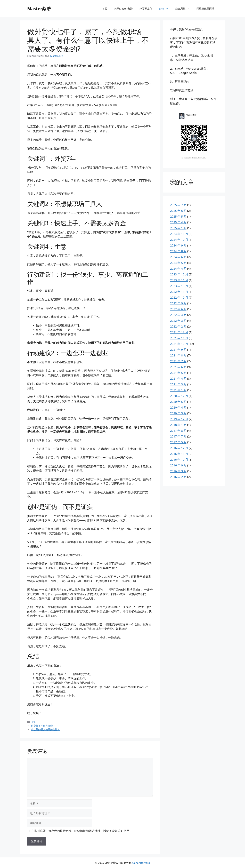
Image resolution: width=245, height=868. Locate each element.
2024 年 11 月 (179, 234)
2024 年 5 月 (178, 263)
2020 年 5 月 (178, 402)
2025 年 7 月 (178, 205)
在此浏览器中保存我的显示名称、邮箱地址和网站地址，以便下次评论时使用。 (82, 831)
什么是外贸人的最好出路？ (45, 729)
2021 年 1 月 (178, 390)
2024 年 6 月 (178, 257)
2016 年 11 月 (179, 454)
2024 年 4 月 (178, 269)
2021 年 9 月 (178, 350)
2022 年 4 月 (178, 315)
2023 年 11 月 (179, 280)
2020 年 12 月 (179, 396)
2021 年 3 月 (178, 384)
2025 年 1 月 (178, 228)
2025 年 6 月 (178, 211)
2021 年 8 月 (178, 355)
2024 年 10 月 (179, 240)
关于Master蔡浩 (123, 9)
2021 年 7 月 (178, 361)
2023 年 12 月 (179, 274)
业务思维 (184, 9)
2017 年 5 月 (178, 442)
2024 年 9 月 (178, 245)
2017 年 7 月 (178, 436)
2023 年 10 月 (179, 286)
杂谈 (165, 9)
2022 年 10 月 (179, 297)
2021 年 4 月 (178, 379)
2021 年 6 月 (178, 367)
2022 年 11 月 (179, 292)
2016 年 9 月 (178, 465)
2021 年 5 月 (178, 373)
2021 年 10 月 (179, 344)
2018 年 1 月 (178, 425)
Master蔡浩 (39, 9)
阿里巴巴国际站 (205, 9)
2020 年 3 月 (178, 413)
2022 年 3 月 (178, 321)
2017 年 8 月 (178, 431)
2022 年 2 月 (178, 326)
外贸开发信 (146, 9)
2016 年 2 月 (178, 477)
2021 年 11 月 (179, 338)
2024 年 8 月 (178, 251)
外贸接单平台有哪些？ (43, 726)
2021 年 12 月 (179, 332)
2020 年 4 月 (178, 407)
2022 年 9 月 (178, 303)
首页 (105, 9)
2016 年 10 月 (179, 460)
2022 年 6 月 (178, 309)
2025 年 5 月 (178, 216)
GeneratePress (141, 863)
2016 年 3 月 (178, 471)
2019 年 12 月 (179, 419)
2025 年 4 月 (178, 222)
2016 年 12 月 (179, 448)
